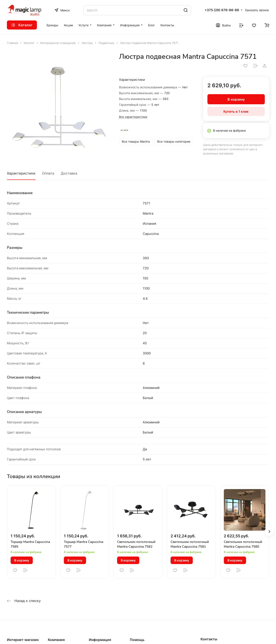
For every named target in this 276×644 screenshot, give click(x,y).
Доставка (69, 173)
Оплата (48, 173)
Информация (100, 640)
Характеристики (21, 173)
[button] (269, 532)
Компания (56, 640)
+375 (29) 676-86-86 (222, 10)
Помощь (137, 640)
